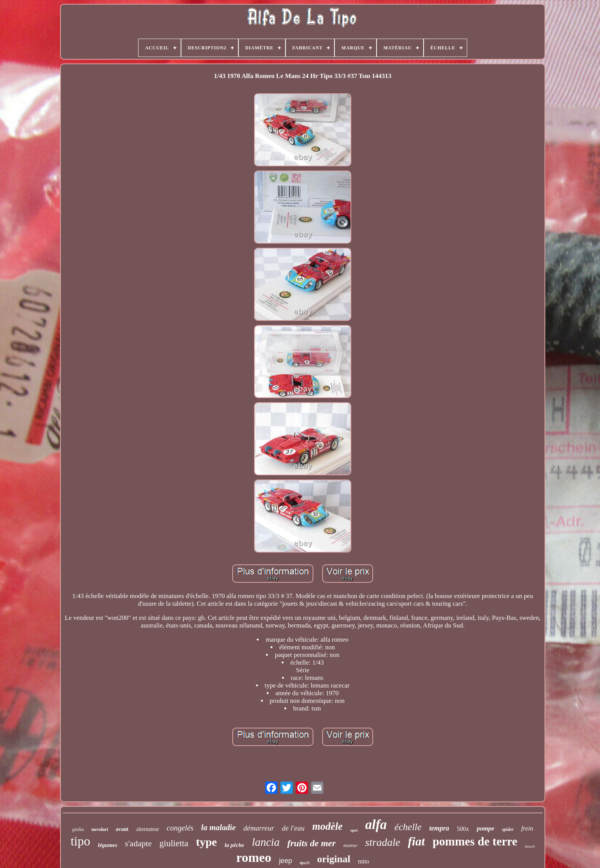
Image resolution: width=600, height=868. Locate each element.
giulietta (174, 843)
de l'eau (293, 828)
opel (354, 830)
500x (463, 829)
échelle (408, 827)
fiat (416, 841)
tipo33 (305, 863)
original (334, 859)
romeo (254, 857)
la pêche (234, 845)
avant (122, 829)
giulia (78, 829)
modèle (327, 826)
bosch (530, 846)
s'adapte (139, 843)
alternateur (148, 829)
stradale (383, 842)
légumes (108, 845)
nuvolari (100, 829)
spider (508, 829)
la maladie (218, 827)
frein (527, 828)
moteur (350, 845)
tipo (80, 841)
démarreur (259, 828)
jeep (285, 861)
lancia (266, 842)
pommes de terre (475, 841)
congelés (180, 828)
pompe (486, 828)
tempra (439, 828)
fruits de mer (312, 843)
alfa (376, 825)
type (206, 842)
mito (363, 861)
